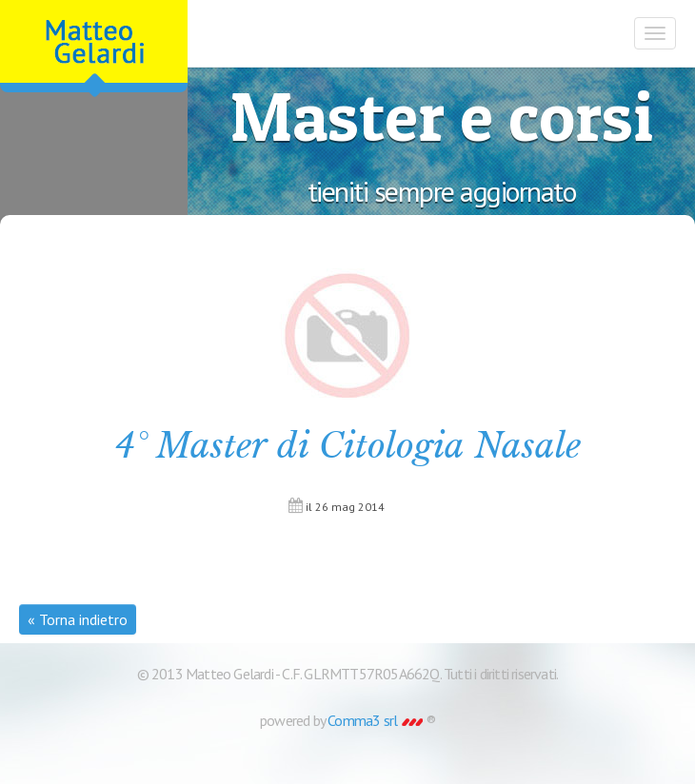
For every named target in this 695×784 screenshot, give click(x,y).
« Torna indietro (78, 619)
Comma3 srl (375, 720)
